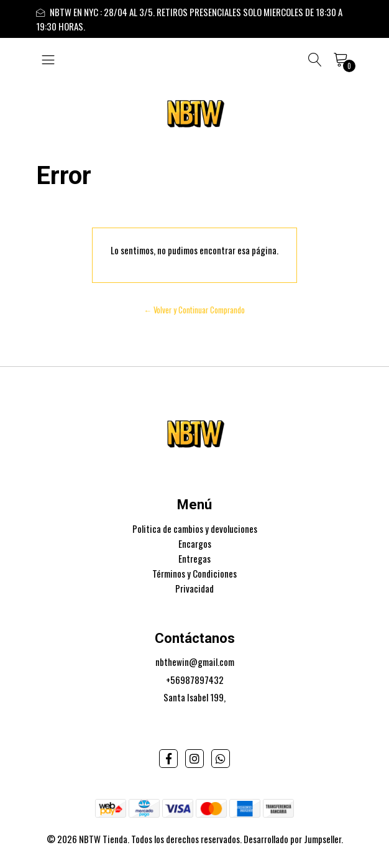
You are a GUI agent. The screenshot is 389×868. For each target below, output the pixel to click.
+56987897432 (195, 680)
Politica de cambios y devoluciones (195, 529)
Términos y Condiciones (194, 573)
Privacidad (194, 588)
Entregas (194, 558)
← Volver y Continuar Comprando (195, 310)
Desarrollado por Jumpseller (292, 839)
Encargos (195, 543)
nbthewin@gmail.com (195, 662)
